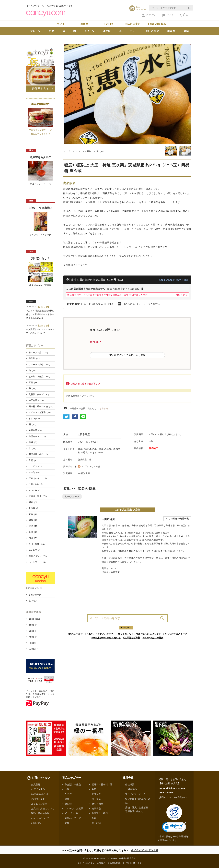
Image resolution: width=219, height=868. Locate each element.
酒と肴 (107, 31)
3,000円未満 (34, 619)
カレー (134, 31)
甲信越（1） (35, 508)
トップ (67, 151)
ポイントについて (40, 818)
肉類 (67, 789)
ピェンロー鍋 (35, 595)
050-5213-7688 (166, 793)
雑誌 (186, 31)
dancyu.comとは (40, 794)
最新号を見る (40, 89)
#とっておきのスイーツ (175, 634)
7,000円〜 (33, 637)
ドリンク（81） (36, 418)
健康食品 (96, 808)
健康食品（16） (36, 430)
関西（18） (34, 520)
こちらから (103, 408)
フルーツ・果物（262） (40, 365)
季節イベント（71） (38, 556)
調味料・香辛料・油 (102, 784)
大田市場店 (84, 434)
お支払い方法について (43, 808)
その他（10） (35, 472)
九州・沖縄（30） (37, 544)
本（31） (33, 448)
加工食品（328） (37, 400)
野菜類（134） (36, 358)
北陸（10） (34, 526)
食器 (94, 818)
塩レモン (33, 601)
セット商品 (97, 804)
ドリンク (96, 794)
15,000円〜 (34, 649)
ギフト (61, 24)
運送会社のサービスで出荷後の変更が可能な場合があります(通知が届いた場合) (108, 295)
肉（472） (34, 370)
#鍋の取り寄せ (75, 634)
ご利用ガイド (38, 799)
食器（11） (34, 460)
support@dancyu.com (172, 788)
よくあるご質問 (39, 804)
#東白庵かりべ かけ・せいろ (106, 638)
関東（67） (34, 502)
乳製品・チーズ (73, 818)
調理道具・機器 (100, 813)
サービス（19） (36, 466)
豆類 (67, 823)
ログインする (38, 789)
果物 (67, 799)
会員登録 (36, 784)
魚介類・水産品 (73, 784)
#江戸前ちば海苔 (132, 638)
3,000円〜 (33, 625)
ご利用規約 (131, 789)
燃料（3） (33, 442)
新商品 (84, 24)
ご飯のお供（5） (37, 484)
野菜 (52, 31)
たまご (68, 794)
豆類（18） (34, 382)
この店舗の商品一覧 (179, 519)
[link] (174, 827)
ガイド (168, 15)
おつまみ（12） (36, 490)
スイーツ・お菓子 (74, 808)
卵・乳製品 (153, 31)
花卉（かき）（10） (38, 478)
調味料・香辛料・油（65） (41, 406)
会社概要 (130, 784)
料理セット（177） (38, 436)
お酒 (94, 789)
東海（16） (34, 514)
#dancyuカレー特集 (153, 638)
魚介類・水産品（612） (40, 377)
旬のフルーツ (72, 496)
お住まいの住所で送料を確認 (174, 280)
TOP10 (109, 24)
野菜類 (68, 804)
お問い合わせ (38, 823)
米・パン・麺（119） (39, 353)
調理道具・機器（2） (39, 454)
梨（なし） (102, 151)
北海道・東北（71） (38, 496)
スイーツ (89, 31)
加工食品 (96, 799)
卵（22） (33, 388)
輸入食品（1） (36, 550)
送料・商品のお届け (41, 813)
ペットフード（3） (38, 562)
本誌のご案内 (133, 24)
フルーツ (35, 31)
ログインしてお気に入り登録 (127, 355)
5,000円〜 (33, 631)
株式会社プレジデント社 (145, 850)
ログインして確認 (91, 466)
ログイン (149, 15)
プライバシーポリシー (137, 794)
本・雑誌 (96, 823)
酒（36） (33, 424)
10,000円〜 (34, 643)
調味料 (171, 31)
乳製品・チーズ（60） (39, 394)
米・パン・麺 (72, 813)
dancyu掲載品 (157, 24)
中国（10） (34, 532)
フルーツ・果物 (83, 151)
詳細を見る (182, 295)
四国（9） (33, 538)
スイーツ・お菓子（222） (41, 412)
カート (186, 15)
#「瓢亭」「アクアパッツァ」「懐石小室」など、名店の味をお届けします (123, 634)
